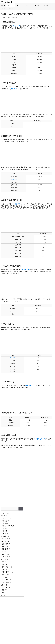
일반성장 (48, 5)
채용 (3, 569)
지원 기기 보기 (15, 89)
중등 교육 (3, 541)
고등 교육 (3, 552)
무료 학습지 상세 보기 (39, 439)
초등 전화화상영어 (7, 526)
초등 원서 (5, 523)
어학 (3, 564)
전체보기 (3, 513)
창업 (12, 9)
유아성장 (21, 5)
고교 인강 (5, 554)
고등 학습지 (5, 557)
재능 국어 (13, 358)
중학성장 (30, 5)
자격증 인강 (5, 580)
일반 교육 (3, 559)
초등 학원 (5, 531)
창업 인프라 (5, 587)
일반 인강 (5, 575)
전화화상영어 (5, 567)
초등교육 (3, 516)
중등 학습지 (5, 544)
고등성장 (39, 5)
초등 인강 (5, 521)
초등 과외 (5, 533)
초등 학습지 (5, 518)
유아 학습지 (5, 539)
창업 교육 (5, 590)
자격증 (5, 9)
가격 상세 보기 (16, 26)
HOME (3, 5)
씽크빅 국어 (14, 179)
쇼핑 (2, 595)
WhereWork (7, 2)
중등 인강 (5, 546)
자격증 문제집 (6, 582)
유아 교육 (3, 536)
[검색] (21, 509)
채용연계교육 (5, 572)
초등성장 (12, 5)
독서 (3, 562)
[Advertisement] (27, 41)
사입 (3, 592)
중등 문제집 (5, 549)
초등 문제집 (5, 528)
